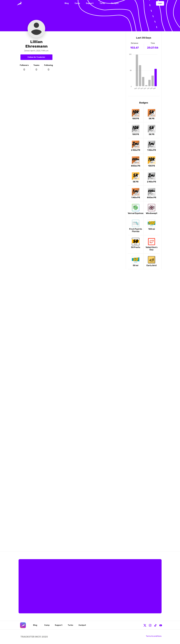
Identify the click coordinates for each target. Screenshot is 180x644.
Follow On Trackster (36, 57)
